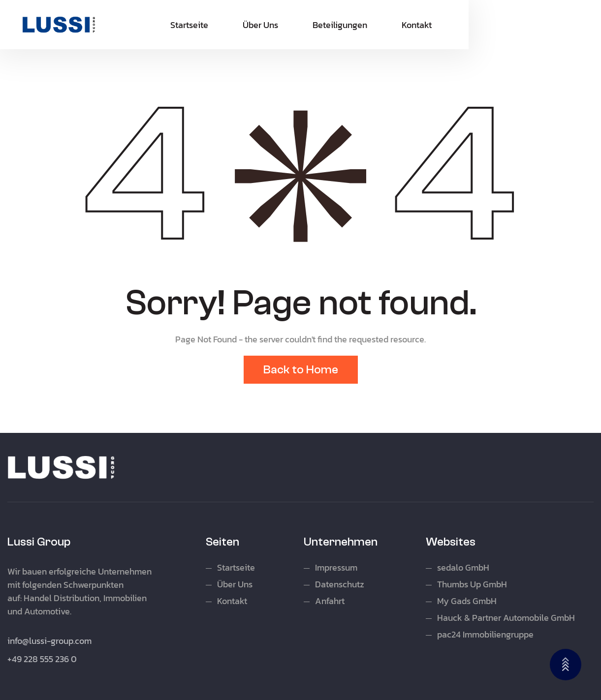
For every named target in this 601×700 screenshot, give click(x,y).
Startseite (189, 25)
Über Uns (260, 25)
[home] (59, 24)
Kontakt (417, 25)
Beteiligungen (340, 25)
